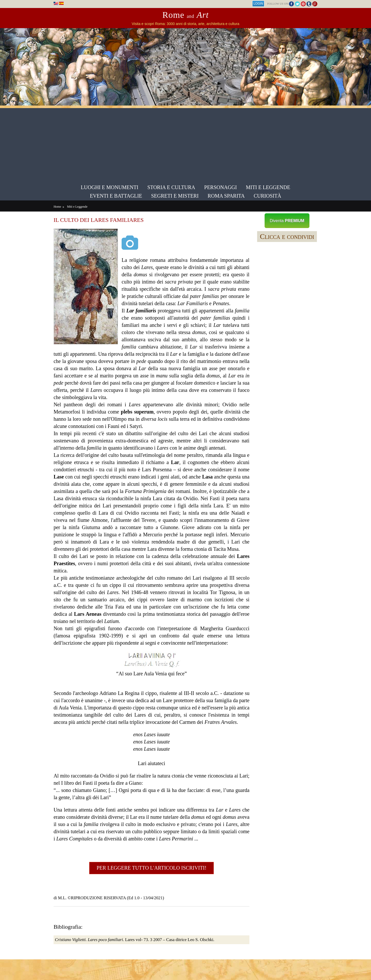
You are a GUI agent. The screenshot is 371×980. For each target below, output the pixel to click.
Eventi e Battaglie (116, 196)
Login (256, 4)
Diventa (286, 220)
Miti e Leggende (268, 187)
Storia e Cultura (171, 187)
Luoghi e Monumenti (110, 187)
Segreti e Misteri (175, 196)
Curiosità (268, 196)
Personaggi (221, 187)
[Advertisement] (185, 144)
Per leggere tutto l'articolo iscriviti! (152, 889)
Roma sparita (226, 196)
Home (59, 206)
